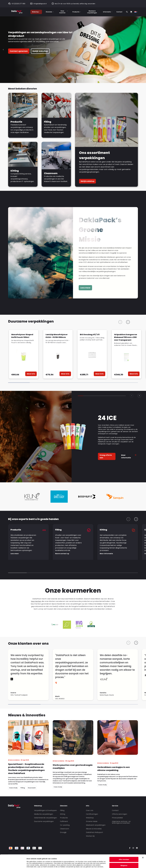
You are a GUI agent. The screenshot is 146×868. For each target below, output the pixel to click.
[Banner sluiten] (143, 845)
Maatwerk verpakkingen (92, 12)
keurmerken (36, 601)
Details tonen (31, 864)
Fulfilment (64, 821)
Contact (119, 12)
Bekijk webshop (40, 51)
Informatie (108, 12)
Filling (62, 810)
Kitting (63, 814)
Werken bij (90, 836)
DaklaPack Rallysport (94, 832)
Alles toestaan (124, 846)
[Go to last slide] (4, 50)
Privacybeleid (117, 818)
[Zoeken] (127, 12)
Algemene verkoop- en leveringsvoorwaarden (121, 822)
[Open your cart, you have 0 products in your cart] (131, 12)
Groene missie (92, 821)
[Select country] (136, 12)
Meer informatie (129, 456)
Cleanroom (65, 829)
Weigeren (124, 852)
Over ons (90, 810)
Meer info (31, 374)
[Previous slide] (120, 322)
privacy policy (37, 857)
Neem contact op (62, 554)
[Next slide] (142, 50)
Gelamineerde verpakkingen (45, 818)
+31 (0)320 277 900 (17, 4)
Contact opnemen (19, 51)
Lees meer (85, 288)
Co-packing (65, 825)
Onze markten (64, 12)
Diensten (50, 12)
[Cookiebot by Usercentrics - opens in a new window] (13, 864)
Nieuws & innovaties (94, 829)
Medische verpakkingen (44, 814)
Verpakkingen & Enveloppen (45, 810)
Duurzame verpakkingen (44, 821)
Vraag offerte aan (106, 456)
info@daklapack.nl (38, 4)
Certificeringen (92, 814)
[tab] (69, 78)
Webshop (36, 12)
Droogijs (63, 832)
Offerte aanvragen (119, 814)
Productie (77, 12)
